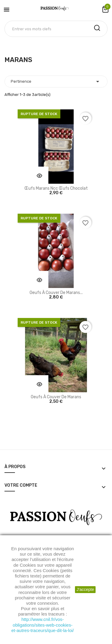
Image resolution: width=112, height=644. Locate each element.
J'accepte (85, 589)
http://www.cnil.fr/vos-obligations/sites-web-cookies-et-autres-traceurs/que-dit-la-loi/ (43, 625)
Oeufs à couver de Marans (56, 397)
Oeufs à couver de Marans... (56, 293)
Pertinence (56, 82)
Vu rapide (39, 176)
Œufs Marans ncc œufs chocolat (56, 188)
